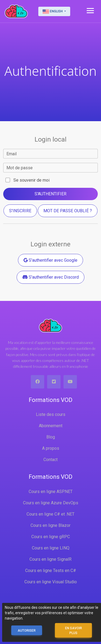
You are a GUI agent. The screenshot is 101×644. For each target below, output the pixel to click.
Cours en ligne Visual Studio (51, 582)
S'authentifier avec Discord (50, 277)
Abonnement (51, 426)
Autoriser (27, 631)
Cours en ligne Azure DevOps (51, 503)
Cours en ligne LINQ (51, 548)
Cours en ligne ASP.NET (51, 492)
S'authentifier (50, 194)
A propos (51, 448)
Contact (50, 460)
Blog (51, 437)
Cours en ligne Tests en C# (51, 571)
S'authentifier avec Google (50, 260)
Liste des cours (51, 414)
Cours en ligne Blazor (50, 525)
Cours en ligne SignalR (50, 559)
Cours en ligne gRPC (51, 537)
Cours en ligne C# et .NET (50, 514)
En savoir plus (74, 631)
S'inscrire (20, 211)
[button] (90, 11)
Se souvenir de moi (31, 180)
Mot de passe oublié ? (68, 211)
